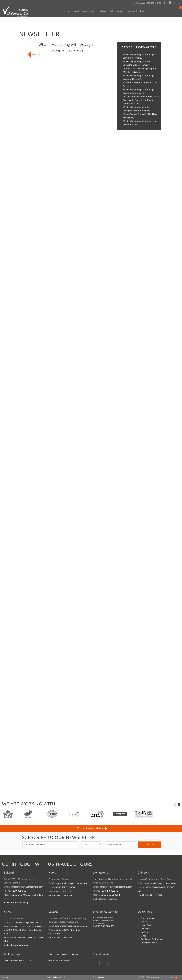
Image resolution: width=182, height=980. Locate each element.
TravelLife (144, 814)
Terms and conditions (56, 977)
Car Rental (146, 929)
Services (145, 922)
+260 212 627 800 (65, 887)
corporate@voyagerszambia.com (27, 887)
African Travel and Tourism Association (98, 814)
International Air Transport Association (8, 814)
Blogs (143, 936)
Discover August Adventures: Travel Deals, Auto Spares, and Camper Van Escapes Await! (141, 100)
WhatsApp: (147, 3)
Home (67, 11)
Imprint (5, 977)
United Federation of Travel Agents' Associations (52, 814)
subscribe (150, 845)
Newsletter (131, 11)
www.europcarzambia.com (59, 960)
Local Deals (146, 925)
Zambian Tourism (74, 814)
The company (147, 918)
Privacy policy (98, 977)
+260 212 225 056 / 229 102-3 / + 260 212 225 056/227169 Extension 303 (24, 930)
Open (180, 7)
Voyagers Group (149, 943)
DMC (111, 11)
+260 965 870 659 (105, 926)
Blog (142, 11)
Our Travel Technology (152, 939)
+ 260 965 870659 (66, 891)
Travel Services (88, 11)
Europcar (120, 814)
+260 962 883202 (110, 895)
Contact (120, 11)
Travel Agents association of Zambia (28, 814)
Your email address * (35, 845)
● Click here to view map (16, 902)
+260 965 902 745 (21, 891)
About (75, 11)
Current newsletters (91, 828)
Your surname (114, 845)
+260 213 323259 (109, 891)
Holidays (102, 11)
